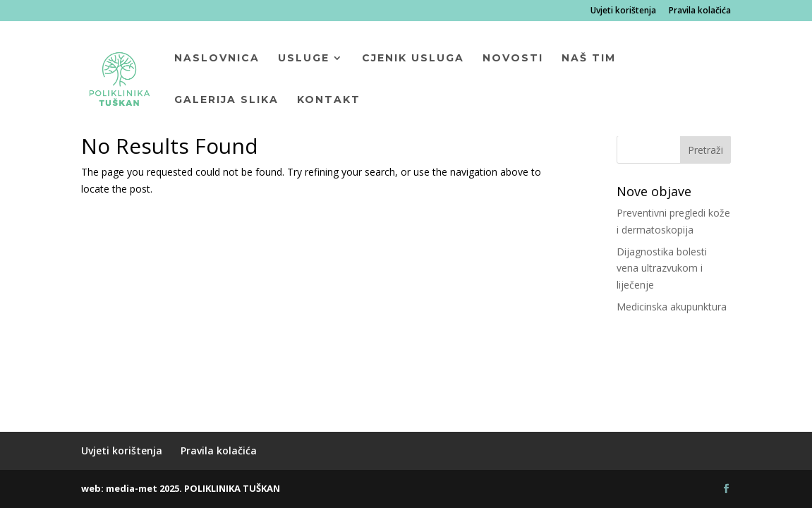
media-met (132, 488)
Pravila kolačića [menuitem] (700, 11)
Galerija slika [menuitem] (226, 100)
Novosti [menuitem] (513, 59)
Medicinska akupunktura (672, 307)
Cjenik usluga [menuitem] (413, 59)
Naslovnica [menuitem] (217, 59)
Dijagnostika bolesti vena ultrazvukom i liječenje (662, 268)
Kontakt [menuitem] (329, 100)
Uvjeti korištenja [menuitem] (623, 11)
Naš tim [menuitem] (589, 59)
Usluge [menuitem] (304, 59)
